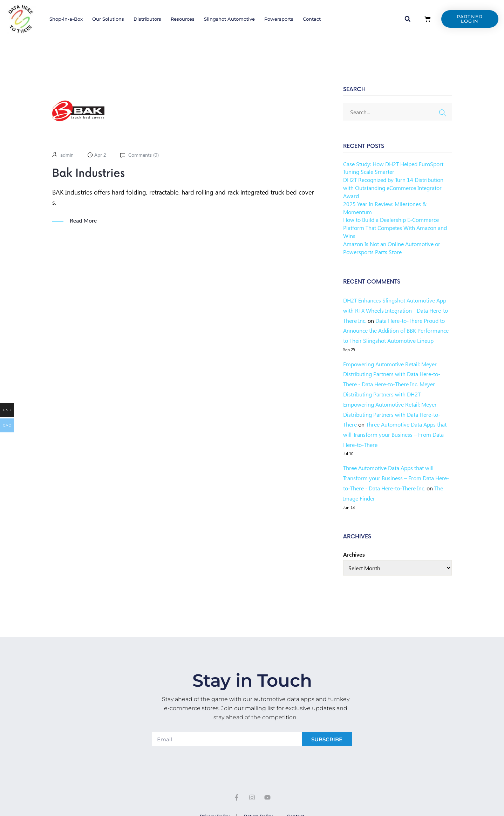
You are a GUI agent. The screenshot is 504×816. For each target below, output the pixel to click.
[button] (408, 19)
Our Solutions (108, 19)
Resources (183, 19)
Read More (83, 220)
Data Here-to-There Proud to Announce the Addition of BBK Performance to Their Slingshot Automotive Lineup (396, 331)
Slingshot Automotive (229, 19)
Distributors (147, 19)
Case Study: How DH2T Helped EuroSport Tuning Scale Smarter (393, 168)
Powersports (279, 19)
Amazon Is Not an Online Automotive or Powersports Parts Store (392, 248)
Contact (312, 19)
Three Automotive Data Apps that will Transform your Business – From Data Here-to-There (395, 434)
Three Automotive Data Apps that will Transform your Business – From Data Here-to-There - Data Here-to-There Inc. (396, 478)
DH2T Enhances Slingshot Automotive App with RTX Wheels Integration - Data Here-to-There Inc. (397, 310)
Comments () (143, 155)
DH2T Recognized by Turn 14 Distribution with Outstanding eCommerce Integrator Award (393, 188)
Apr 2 (100, 155)
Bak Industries (88, 174)
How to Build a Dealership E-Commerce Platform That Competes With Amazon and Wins (395, 228)
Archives (354, 554)
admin (67, 155)
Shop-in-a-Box (66, 19)
